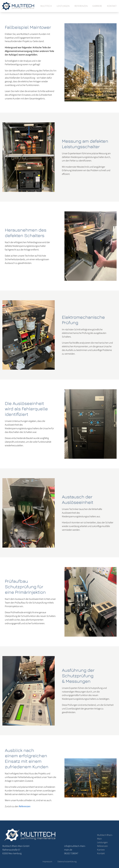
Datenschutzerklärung (67, 862)
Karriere (97, 6)
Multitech (46, 6)
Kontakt (112, 6)
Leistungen (63, 6)
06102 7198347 (71, 853)
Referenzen (81, 6)
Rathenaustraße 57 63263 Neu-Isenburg (16, 850)
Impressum (47, 862)
